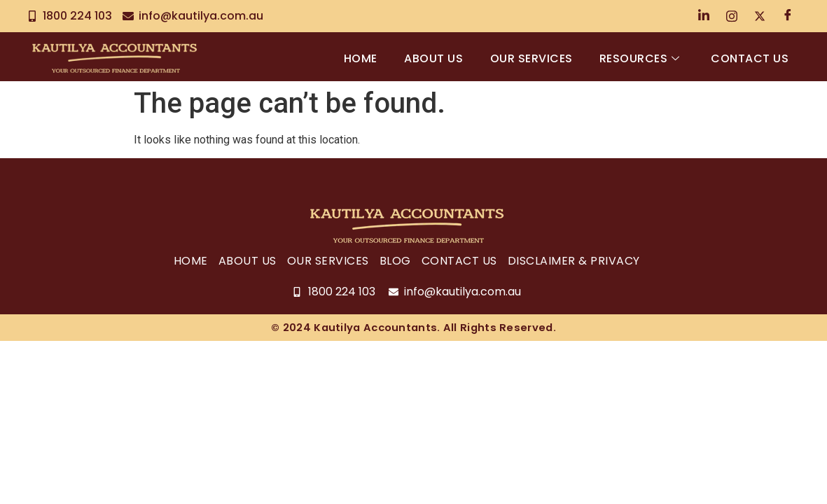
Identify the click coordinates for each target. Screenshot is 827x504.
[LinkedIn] (704, 16)
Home (356, 58)
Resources (638, 58)
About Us (430, 58)
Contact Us (750, 58)
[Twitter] (760, 16)
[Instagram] (732, 16)
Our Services (529, 58)
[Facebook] (788, 16)
